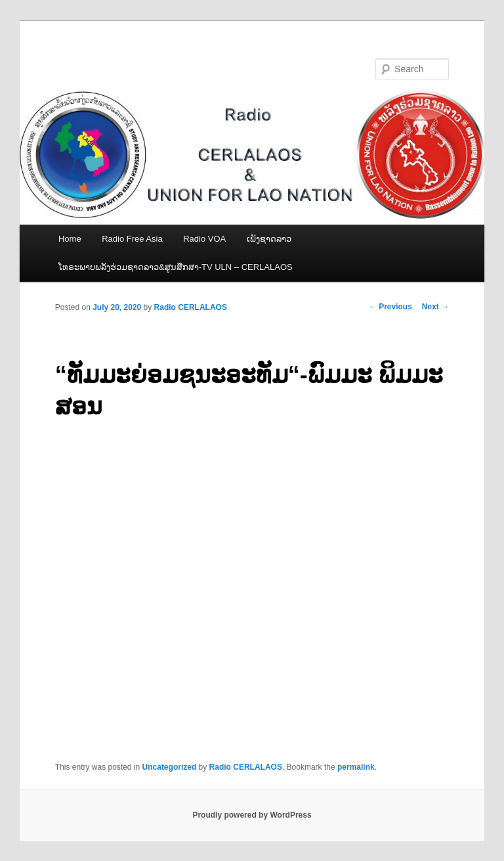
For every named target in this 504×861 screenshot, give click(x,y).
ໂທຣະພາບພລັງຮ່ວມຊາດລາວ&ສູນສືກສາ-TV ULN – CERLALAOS (176, 267)
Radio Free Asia (132, 239)
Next (435, 307)
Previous (390, 307)
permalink (356, 767)
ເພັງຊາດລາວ (269, 239)
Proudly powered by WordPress (252, 815)
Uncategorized (170, 767)
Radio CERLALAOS (191, 307)
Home (70, 239)
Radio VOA (204, 239)
